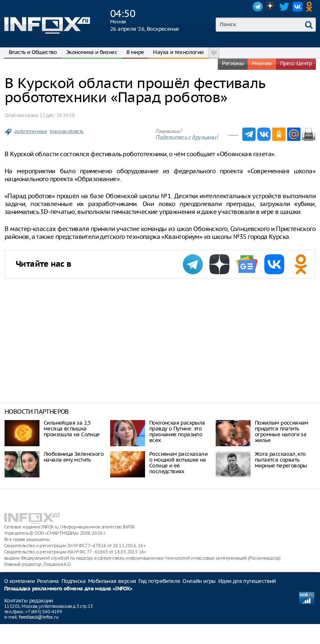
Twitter (284, 7)
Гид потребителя (159, 581)
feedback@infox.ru (38, 617)
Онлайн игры (199, 581)
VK (298, 7)
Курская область (67, 131)
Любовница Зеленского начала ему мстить (74, 457)
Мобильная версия (112, 581)
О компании (19, 581)
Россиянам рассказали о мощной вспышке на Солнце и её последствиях (178, 463)
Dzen (271, 7)
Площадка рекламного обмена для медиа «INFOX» (68, 589)
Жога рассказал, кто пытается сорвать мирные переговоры (281, 460)
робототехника (31, 131)
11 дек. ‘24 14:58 (57, 115)
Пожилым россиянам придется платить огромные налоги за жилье (282, 431)
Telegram (258, 7)
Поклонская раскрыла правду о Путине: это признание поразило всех (177, 431)
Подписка (74, 581)
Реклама (48, 581)
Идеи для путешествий (247, 581)
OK (311, 7)
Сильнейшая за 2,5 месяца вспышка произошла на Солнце (72, 429)
